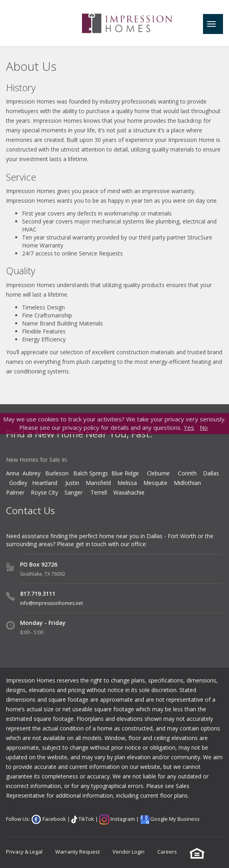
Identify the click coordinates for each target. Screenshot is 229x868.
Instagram (122, 819)
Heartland (45, 483)
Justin (72, 483)
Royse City (44, 492)
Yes (189, 427)
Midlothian (187, 483)
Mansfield (98, 483)
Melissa (128, 483)
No (204, 427)
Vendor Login (129, 852)
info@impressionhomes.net (51, 603)
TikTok (86, 819)
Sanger (73, 492)
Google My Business (175, 819)
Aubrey (31, 473)
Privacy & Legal (24, 852)
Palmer (15, 492)
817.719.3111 (38, 594)
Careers (167, 852)
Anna (13, 473)
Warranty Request (77, 852)
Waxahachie (129, 492)
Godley (21, 483)
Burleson (57, 473)
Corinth (187, 473)
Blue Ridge (126, 473)
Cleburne (158, 473)
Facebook (54, 819)
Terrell (99, 492)
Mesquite (155, 483)
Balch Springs (91, 473)
